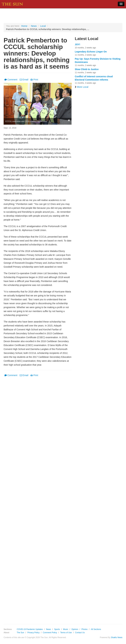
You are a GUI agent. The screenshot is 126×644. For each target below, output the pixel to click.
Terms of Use (66, 633)
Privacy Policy (33, 633)
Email (24, 80)
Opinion (75, 629)
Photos (84, 629)
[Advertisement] (38, 498)
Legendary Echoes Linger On (91, 52)
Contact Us (80, 633)
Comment (11, 80)
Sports (57, 629)
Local (43, 26)
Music (66, 629)
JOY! (78, 44)
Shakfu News (117, 637)
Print (34, 80)
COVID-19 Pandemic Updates (30, 629)
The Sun (20, 633)
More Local (82, 87)
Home (24, 26)
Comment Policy (50, 633)
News (34, 26)
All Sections (96, 629)
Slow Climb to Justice (87, 69)
